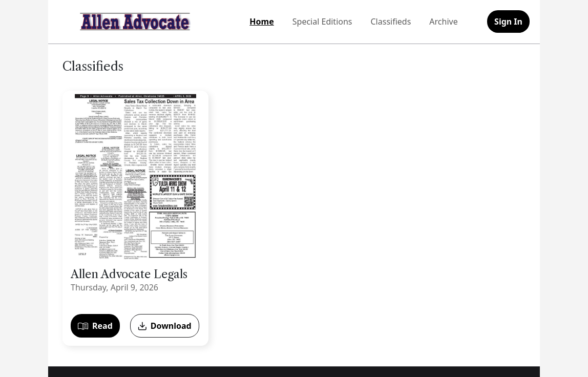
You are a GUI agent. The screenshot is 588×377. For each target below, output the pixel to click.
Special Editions (322, 22)
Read (95, 326)
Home (261, 22)
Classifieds (391, 22)
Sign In (508, 22)
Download (165, 326)
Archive (443, 22)
